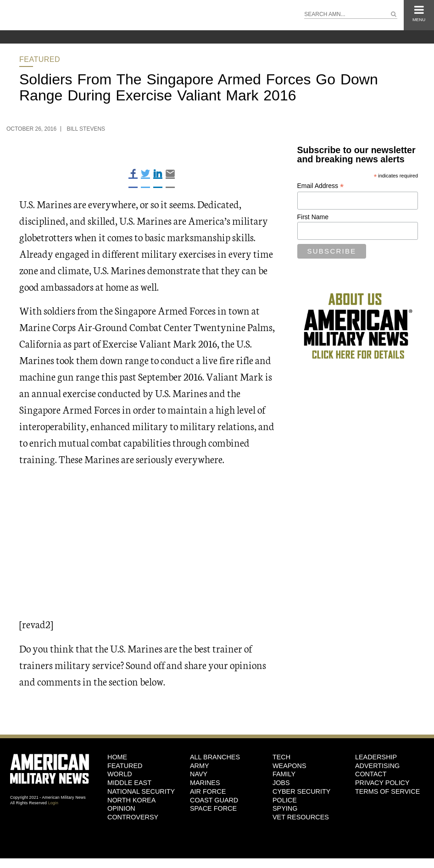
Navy (199, 774)
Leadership (376, 757)
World (120, 774)
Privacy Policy (382, 783)
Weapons (289, 766)
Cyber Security (301, 791)
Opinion (121, 808)
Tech (281, 757)
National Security (141, 791)
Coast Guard (214, 800)
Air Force (208, 791)
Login (53, 803)
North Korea (131, 800)
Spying (285, 808)
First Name (313, 217)
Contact (371, 774)
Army (200, 766)
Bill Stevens (86, 129)
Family (284, 774)
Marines (205, 783)
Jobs (281, 783)
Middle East (129, 783)
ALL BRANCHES (215, 757)
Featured (40, 59)
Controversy (133, 817)
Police (285, 800)
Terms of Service (387, 791)
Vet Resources (301, 817)
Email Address (321, 186)
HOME (117, 757)
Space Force (213, 808)
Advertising (377, 766)
